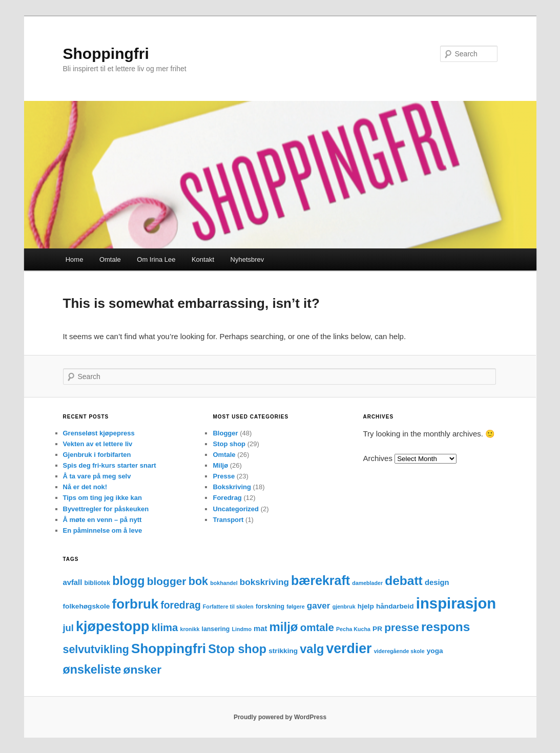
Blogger (225, 433)
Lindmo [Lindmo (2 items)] (241, 629)
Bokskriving (232, 487)
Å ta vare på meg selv (97, 476)
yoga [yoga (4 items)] (435, 651)
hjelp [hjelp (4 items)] (366, 606)
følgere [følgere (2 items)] (296, 606)
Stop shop (229, 444)
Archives (378, 458)
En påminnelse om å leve (103, 530)
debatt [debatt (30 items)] (404, 581)
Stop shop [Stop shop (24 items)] (237, 649)
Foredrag (227, 498)
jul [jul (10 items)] (68, 628)
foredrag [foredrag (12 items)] (180, 605)
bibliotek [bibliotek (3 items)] (97, 583)
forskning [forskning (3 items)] (270, 606)
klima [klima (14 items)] (165, 627)
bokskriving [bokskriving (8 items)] (264, 582)
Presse (224, 476)
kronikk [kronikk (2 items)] (190, 629)
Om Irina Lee (156, 259)
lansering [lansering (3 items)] (216, 629)
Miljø (220, 465)
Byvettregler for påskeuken (106, 509)
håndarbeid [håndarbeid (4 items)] (395, 606)
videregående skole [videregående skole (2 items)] (399, 651)
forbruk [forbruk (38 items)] (136, 604)
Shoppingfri (106, 54)
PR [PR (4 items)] (377, 629)
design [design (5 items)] (437, 582)
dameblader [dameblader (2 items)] (367, 583)
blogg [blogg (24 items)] (128, 581)
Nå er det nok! (85, 487)
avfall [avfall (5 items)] (73, 582)
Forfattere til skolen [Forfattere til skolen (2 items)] (228, 606)
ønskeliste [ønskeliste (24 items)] (92, 670)
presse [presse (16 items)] (402, 627)
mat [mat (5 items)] (260, 629)
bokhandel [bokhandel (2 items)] (224, 583)
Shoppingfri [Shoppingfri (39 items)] (169, 649)
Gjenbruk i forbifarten (97, 455)
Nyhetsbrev (247, 259)
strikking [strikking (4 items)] (283, 651)
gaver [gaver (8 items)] (319, 606)
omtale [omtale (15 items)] (317, 627)
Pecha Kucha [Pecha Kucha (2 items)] (353, 629)
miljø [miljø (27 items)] (284, 627)
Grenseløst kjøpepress (99, 433)
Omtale (110, 259)
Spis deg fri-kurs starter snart (110, 465)
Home (75, 259)
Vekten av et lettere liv (98, 444)
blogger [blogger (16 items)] (167, 581)
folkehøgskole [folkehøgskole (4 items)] (87, 606)
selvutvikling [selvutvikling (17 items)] (96, 650)
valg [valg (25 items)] (312, 649)
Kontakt (203, 259)
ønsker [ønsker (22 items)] (143, 670)
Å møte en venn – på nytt (102, 520)
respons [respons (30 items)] (445, 627)
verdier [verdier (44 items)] (349, 649)
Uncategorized (236, 509)
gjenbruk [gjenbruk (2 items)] (344, 606)
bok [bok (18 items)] (198, 581)
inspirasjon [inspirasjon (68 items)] (456, 603)
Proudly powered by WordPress (280, 717)
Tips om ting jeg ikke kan (102, 498)
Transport (228, 520)
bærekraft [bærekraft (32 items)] (320, 580)
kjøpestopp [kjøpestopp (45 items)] (112, 626)
